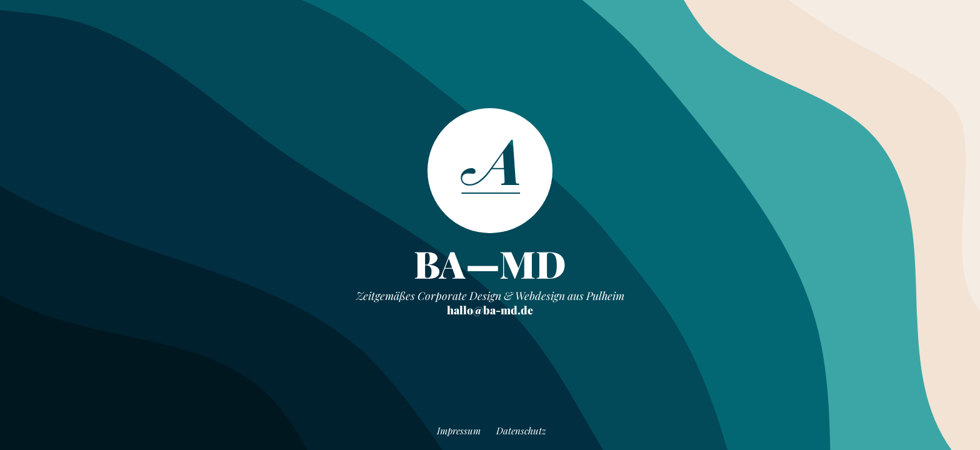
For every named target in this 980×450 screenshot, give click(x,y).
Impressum (459, 431)
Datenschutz (521, 431)
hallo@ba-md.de (490, 310)
